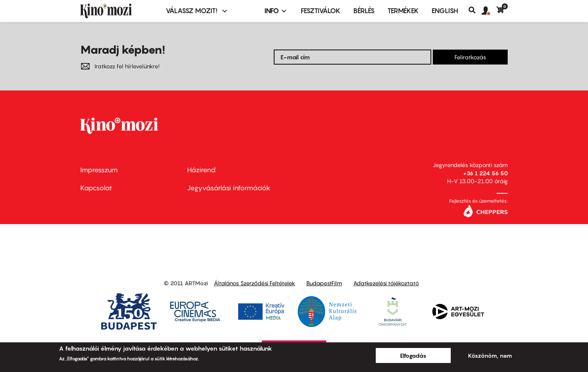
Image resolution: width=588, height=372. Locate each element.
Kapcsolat (96, 188)
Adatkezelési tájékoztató (386, 283)
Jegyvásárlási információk (229, 188)
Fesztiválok (321, 11)
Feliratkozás (470, 57)
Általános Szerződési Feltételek (254, 283)
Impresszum (99, 170)
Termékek (403, 11)
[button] (489, 11)
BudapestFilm (324, 283)
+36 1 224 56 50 (485, 173)
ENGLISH (445, 11)
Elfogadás (413, 355)
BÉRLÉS (364, 11)
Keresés (475, 10)
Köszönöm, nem (490, 355)
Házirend (201, 170)
